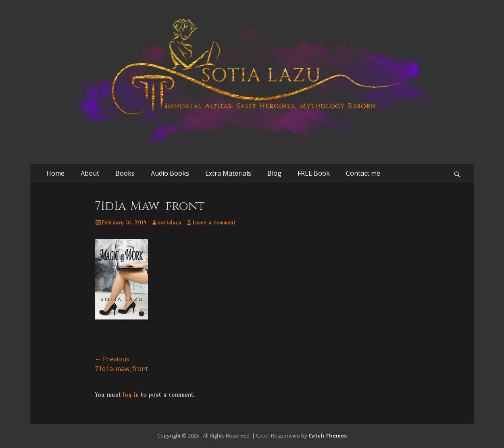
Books (125, 173)
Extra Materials (228, 173)
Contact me (363, 173)
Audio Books (170, 173)
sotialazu (170, 222)
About (90, 173)
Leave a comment (214, 222)
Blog (274, 173)
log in (131, 394)
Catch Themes (328, 436)
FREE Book (314, 173)
